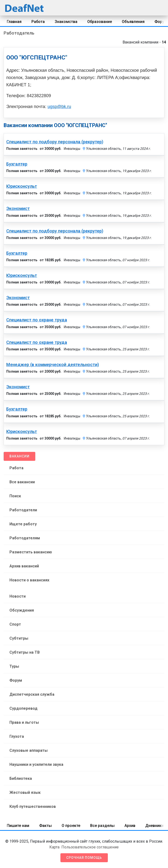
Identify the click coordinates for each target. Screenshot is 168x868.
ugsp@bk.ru (59, 107)
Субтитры (19, 638)
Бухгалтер (17, 164)
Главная (14, 22)
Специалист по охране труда (37, 320)
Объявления (133, 22)
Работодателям (25, 538)
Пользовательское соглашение (90, 847)
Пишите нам (18, 826)
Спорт (15, 624)
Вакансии (19, 456)
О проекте (71, 826)
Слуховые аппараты (29, 750)
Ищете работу (23, 524)
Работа (38, 22)
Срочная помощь (84, 858)
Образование (100, 22)
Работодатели (23, 510)
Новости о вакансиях (29, 580)
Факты (45, 826)
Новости (18, 596)
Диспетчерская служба (32, 694)
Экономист (18, 209)
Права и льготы (24, 722)
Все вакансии (22, 482)
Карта (54, 847)
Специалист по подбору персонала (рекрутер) (55, 142)
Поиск (15, 496)
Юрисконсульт (22, 186)
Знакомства (66, 22)
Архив (130, 826)
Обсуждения (22, 610)
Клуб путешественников (33, 807)
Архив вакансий (24, 566)
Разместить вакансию (31, 552)
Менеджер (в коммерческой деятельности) (53, 365)
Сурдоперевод (23, 708)
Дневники (154, 826)
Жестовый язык (25, 792)
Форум (16, 680)
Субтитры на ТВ (25, 652)
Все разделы (102, 826)
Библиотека (21, 778)
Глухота (17, 736)
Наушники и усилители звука (36, 764)
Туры (14, 666)
